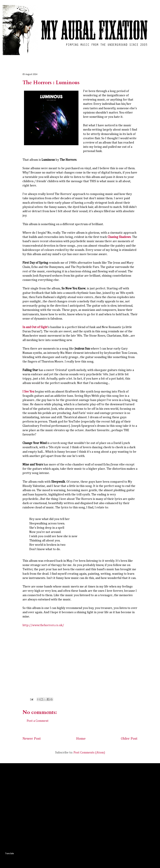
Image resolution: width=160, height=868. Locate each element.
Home (12, 58)
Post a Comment (38, 721)
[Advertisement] (39, 807)
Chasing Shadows (119, 237)
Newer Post (32, 739)
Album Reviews (30, 58)
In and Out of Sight (35, 327)
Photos (87, 58)
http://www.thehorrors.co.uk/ (43, 625)
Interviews (71, 58)
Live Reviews (52, 58)
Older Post (129, 739)
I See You (28, 392)
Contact (137, 58)
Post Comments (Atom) (89, 753)
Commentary (105, 58)
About (122, 58)
